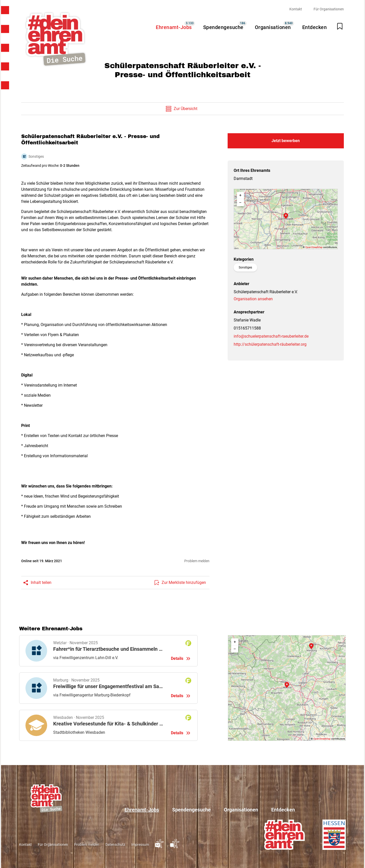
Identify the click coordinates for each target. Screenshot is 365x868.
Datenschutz (115, 845)
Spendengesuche (223, 27)
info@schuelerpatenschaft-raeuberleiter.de (271, 336)
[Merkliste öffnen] (340, 26)
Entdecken (315, 27)
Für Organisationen (329, 9)
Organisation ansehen (253, 299)
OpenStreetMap (314, 247)
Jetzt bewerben (286, 141)
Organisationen (273, 27)
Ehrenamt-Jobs (174, 27)
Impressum (140, 845)
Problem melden (197, 561)
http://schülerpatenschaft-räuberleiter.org (270, 344)
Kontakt (296, 9)
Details (108, 651)
